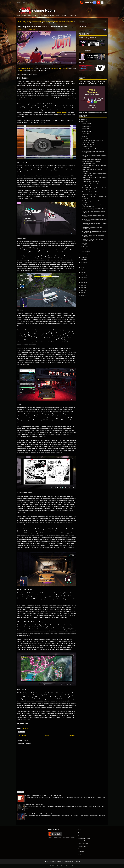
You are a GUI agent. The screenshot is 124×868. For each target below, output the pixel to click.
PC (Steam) (63, 68)
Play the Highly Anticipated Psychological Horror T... (94, 202)
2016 (82, 277)
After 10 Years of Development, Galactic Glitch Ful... (94, 212)
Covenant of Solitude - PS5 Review (92, 192)
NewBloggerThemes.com (72, 866)
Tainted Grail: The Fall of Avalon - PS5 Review (93, 216)
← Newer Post (21, 735)
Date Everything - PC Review (91, 181)
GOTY (58, 15)
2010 (82, 293)
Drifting (29, 21)
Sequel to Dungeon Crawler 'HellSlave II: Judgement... (94, 220)
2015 (82, 280)
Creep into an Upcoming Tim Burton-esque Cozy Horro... (93, 141)
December (86, 124)
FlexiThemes (53, 866)
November (86, 126)
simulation (21, 23)
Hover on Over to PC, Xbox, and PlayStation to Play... (91, 162)
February (85, 251)
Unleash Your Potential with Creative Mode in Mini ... (93, 185)
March (84, 249)
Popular (21, 792)
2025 (82, 122)
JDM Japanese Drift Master (50, 21)
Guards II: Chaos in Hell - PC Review (93, 149)
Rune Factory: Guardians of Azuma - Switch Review (92, 228)
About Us (26, 2)
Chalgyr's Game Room (61, 862)
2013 (82, 285)
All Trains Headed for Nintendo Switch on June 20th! (94, 224)
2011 (82, 290)
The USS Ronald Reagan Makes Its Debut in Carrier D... (94, 189)
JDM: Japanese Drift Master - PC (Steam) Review (42, 27)
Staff (79, 835)
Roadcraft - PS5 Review (89, 194)
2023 (82, 260)
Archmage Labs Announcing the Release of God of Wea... (94, 174)
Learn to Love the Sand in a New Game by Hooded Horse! (94, 152)
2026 (82, 119)
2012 (82, 288)
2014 (82, 283)
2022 (82, 262)
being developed (61, 112)
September (86, 131)
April (84, 246)
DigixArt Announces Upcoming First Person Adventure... (93, 206)
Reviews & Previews (27, 15)
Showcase (81, 851)
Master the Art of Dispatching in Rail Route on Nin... (94, 156)
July (84, 136)
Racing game (65, 21)
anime (24, 21)
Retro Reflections (83, 846)
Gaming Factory (37, 21)
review (72, 21)
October (85, 129)
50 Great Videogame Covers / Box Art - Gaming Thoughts (43, 795)
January (85, 254)
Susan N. (21, 70)
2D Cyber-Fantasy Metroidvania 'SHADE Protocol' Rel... (94, 236)
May (84, 244)
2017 (82, 275)
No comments (31, 30)
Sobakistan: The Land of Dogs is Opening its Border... (94, 166)
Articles (38, 15)
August (84, 134)
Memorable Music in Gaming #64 (92, 159)
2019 (82, 270)
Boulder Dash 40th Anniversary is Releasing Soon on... (92, 146)
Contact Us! (73, 15)
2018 (82, 272)
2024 (82, 257)
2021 (82, 265)
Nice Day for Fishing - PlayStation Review (94, 209)
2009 (82, 295)
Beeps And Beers (83, 841)
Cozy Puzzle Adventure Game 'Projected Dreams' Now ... (94, 232)
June (84, 139)
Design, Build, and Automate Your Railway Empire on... (94, 178)
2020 (82, 267)
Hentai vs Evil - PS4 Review (34, 805)
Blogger (78, 862)
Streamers (64, 15)
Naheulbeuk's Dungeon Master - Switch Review (41, 814)
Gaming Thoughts (83, 844)
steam (26, 23)
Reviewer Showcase (49, 15)
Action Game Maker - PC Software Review (92, 170)
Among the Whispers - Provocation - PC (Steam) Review (94, 240)
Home (18, 2)
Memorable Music (83, 849)
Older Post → (73, 735)
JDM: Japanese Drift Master (25, 68)
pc (60, 21)
